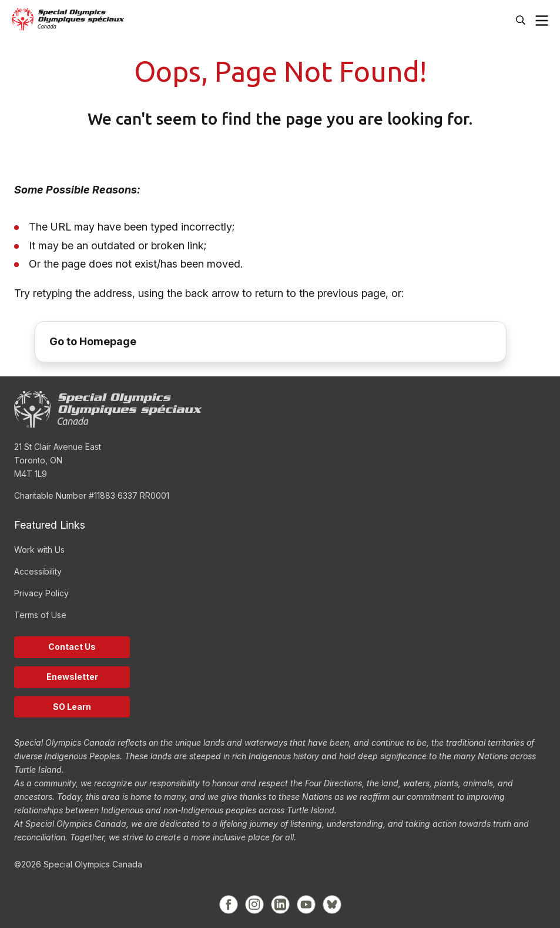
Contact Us (72, 647)
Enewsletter (72, 677)
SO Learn (72, 707)
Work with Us (39, 550)
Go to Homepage (93, 341)
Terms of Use (40, 615)
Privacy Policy (41, 593)
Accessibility (38, 571)
